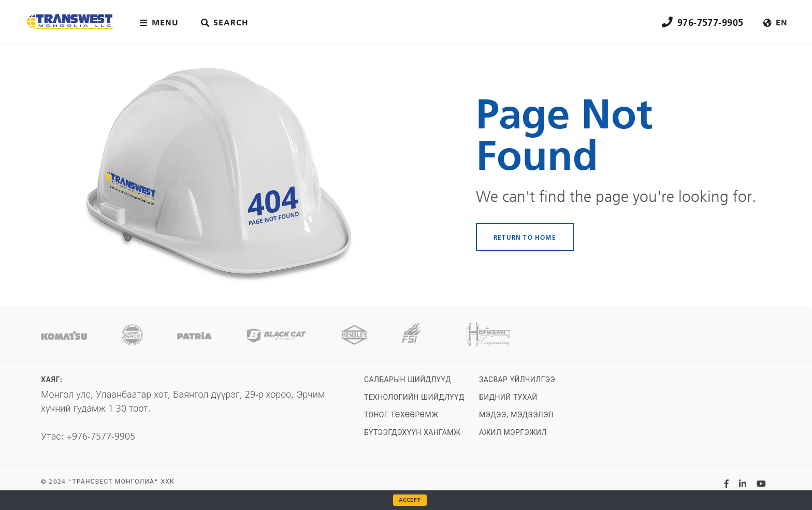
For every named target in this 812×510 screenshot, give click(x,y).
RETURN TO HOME (525, 237)
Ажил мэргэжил (513, 433)
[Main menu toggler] (161, 23)
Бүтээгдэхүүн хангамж (412, 433)
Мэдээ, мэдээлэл (516, 415)
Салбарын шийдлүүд (408, 380)
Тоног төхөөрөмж (401, 415)
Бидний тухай (508, 397)
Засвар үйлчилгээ (517, 380)
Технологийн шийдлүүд (414, 397)
